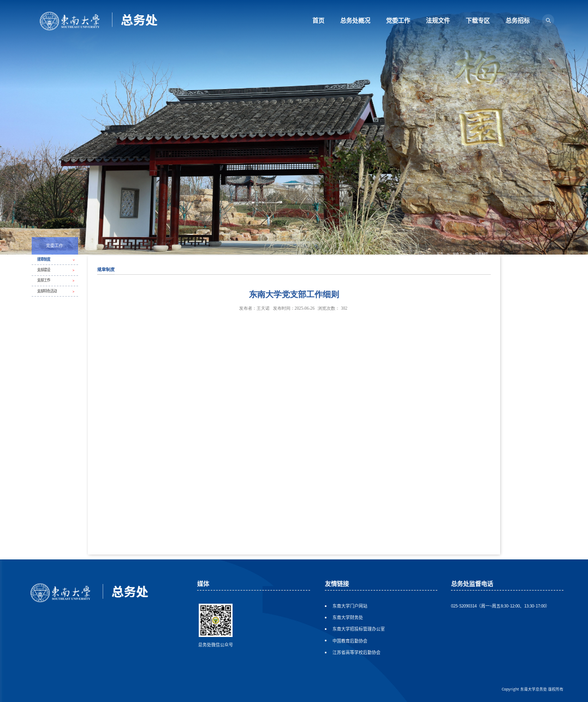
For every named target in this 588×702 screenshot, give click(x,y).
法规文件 (438, 20)
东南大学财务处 (348, 618)
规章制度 (482, 254)
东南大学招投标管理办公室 (359, 629)
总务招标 (518, 20)
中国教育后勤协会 (350, 641)
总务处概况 (355, 20)
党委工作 (398, 20)
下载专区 (478, 20)
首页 (318, 20)
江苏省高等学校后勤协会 (357, 653)
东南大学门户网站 (350, 606)
